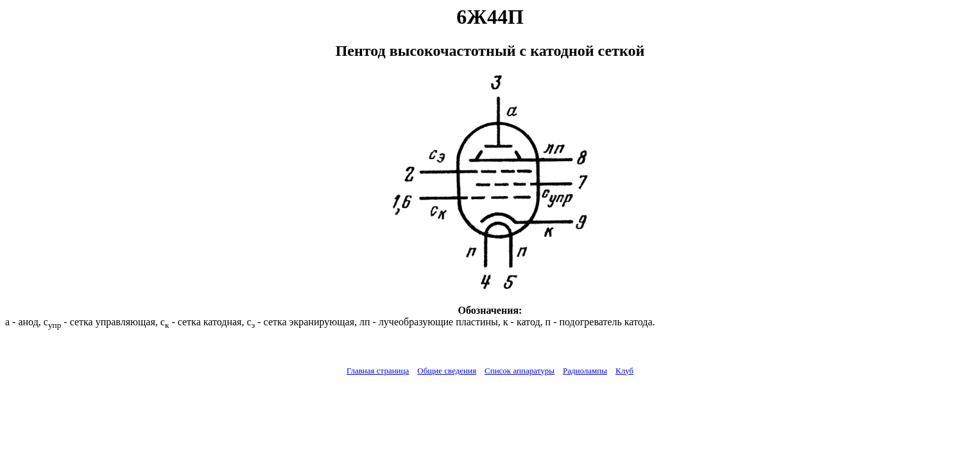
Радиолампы (585, 371)
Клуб (624, 371)
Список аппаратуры (520, 371)
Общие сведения (447, 371)
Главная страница (378, 371)
